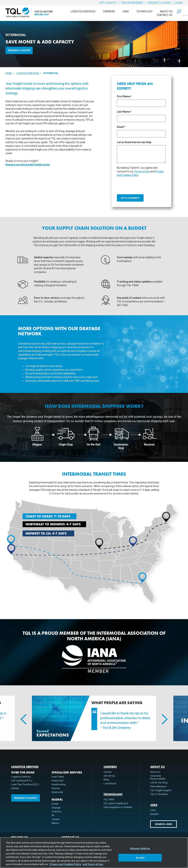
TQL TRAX (109, 799)
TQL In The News (159, 794)
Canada (56, 819)
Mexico (55, 823)
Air (53, 815)
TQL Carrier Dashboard (116, 803)
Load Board (110, 783)
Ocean (55, 804)
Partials (15, 788)
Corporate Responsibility (158, 777)
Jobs (126, 11)
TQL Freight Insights (161, 790)
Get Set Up (109, 776)
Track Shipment (132, 3)
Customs (56, 811)
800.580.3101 (42, 14)
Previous (21, 718)
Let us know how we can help (134, 142)
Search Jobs (163, 824)
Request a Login (159, 3)
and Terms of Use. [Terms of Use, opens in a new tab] (93, 864)
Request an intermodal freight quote (28, 165)
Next (162, 718)
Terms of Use (142, 171)
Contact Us (165, 15)
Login (179, 3)
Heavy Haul (57, 781)
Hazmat (56, 788)
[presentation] (145, 184)
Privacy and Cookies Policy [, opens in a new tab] (66, 864)
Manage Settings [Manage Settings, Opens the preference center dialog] (140, 848)
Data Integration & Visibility (118, 807)
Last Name (123, 112)
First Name (124, 96)
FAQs (106, 780)
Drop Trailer (58, 777)
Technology (144, 11)
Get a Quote (108, 3)
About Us (166, 11)
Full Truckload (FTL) (22, 781)
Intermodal (57, 792)
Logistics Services (83, 11)
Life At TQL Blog (159, 783)
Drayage (56, 808)
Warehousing (59, 784)
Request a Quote (19, 50)
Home (9, 73)
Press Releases (158, 786)
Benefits (154, 814)
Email (120, 127)
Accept (140, 858)
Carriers (109, 11)
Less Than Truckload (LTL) (25, 784)
